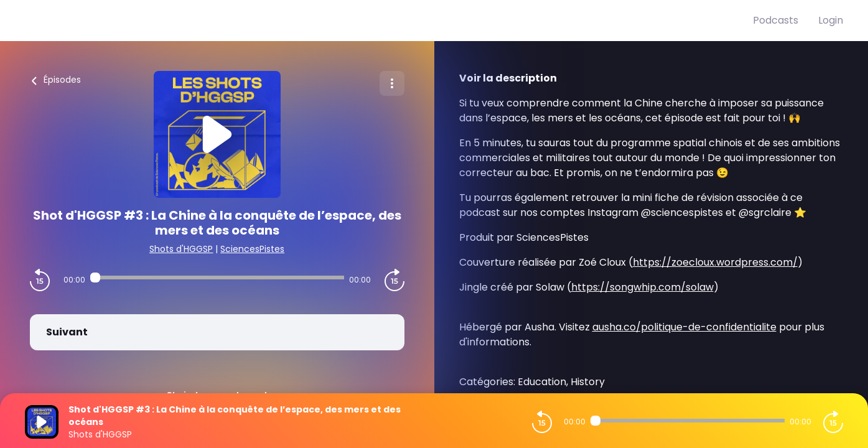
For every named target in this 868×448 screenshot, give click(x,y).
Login (831, 20)
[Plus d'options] (392, 83)
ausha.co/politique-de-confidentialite (684, 327)
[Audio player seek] (217, 278)
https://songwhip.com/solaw (642, 287)
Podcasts (776, 20)
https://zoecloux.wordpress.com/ (715, 262)
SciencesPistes (252, 249)
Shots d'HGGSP (181, 249)
